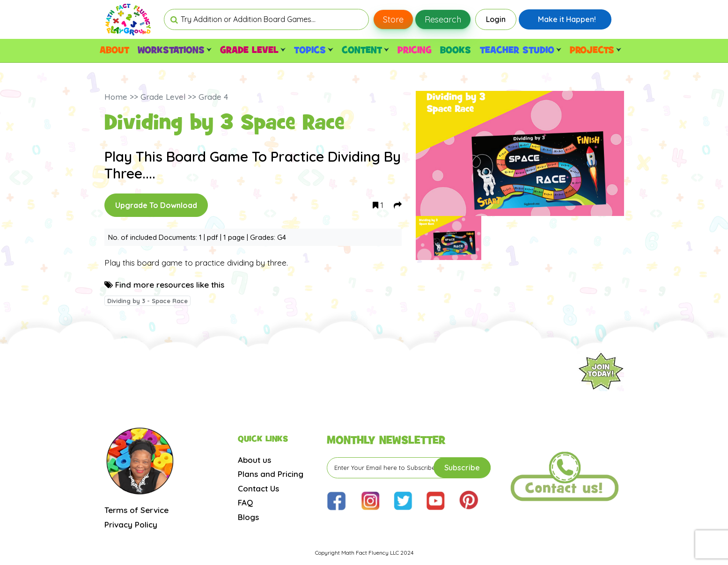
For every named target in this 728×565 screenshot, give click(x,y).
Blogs (248, 517)
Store (393, 19)
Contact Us (258, 488)
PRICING (415, 51)
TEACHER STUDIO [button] (521, 51)
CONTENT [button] (365, 51)
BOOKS (456, 51)
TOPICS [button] (313, 51)
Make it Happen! (567, 19)
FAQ (245, 502)
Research (443, 19)
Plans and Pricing (271, 474)
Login (496, 19)
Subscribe (462, 468)
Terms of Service (136, 510)
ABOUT (114, 51)
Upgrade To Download (156, 205)
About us (254, 460)
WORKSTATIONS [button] (175, 51)
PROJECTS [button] (596, 51)
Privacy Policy (131, 524)
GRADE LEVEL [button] (253, 51)
